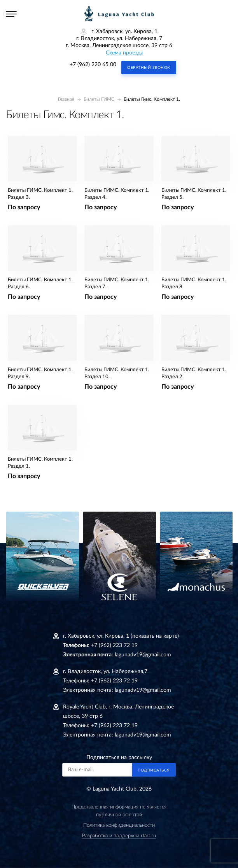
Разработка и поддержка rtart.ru (119, 836)
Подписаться (154, 770)
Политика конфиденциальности (119, 825)
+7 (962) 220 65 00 (93, 65)
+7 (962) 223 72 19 (114, 645)
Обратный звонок (149, 68)
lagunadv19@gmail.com (143, 655)
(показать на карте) (155, 636)
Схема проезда (125, 53)
